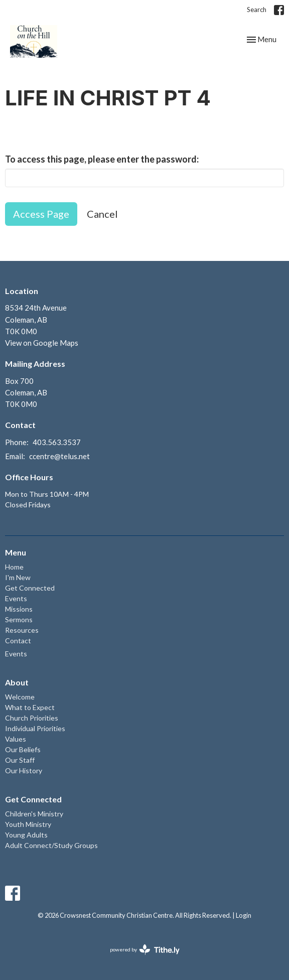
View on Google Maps (42, 343)
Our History (24, 771)
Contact (18, 641)
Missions (19, 609)
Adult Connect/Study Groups (51, 845)
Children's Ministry (34, 814)
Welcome (20, 697)
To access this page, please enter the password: (102, 159)
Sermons (19, 619)
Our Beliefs (23, 749)
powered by (145, 950)
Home (14, 567)
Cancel (102, 214)
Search (257, 10)
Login (244, 915)
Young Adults (26, 835)
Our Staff (20, 760)
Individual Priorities (35, 728)
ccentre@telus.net (59, 456)
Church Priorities (32, 718)
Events (16, 598)
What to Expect (30, 707)
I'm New (18, 577)
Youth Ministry (28, 824)
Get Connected (30, 588)
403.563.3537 (57, 442)
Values (16, 739)
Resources (22, 630)
